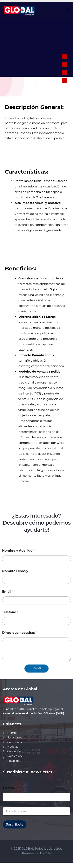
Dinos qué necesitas (20, 633)
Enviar (37, 668)
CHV (48, 853)
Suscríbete (15, 824)
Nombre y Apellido (18, 551)
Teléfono (10, 612)
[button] (68, 9)
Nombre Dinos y (15, 571)
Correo (9, 788)
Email (8, 592)
